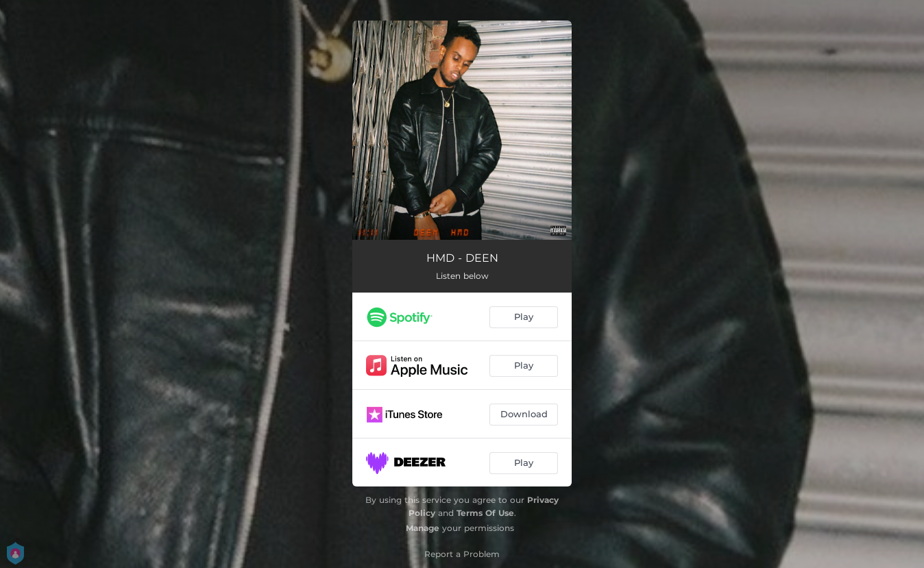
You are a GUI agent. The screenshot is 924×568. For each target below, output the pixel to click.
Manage (423, 528)
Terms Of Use (485, 513)
